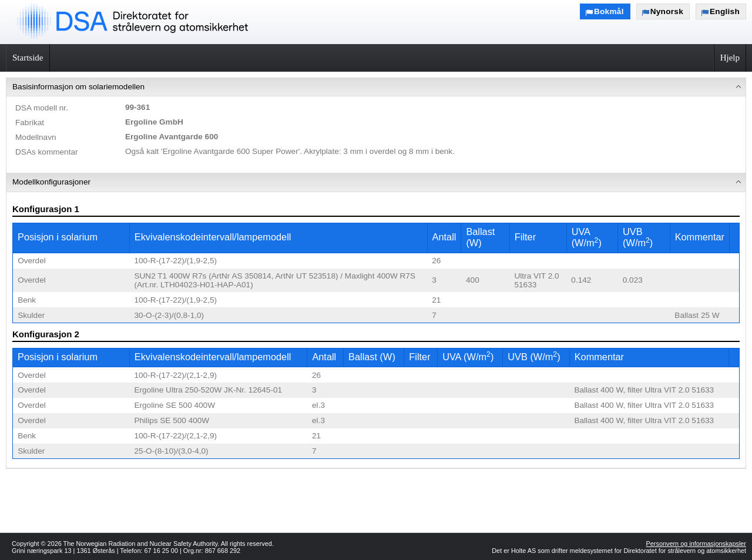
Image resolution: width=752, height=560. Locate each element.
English (725, 11)
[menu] (376, 273)
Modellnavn (36, 137)
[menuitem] (376, 126)
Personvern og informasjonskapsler (696, 544)
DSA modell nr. (42, 108)
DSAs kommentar (47, 152)
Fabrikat (30, 123)
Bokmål (609, 11)
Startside (28, 58)
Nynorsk (667, 11)
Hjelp (730, 58)
